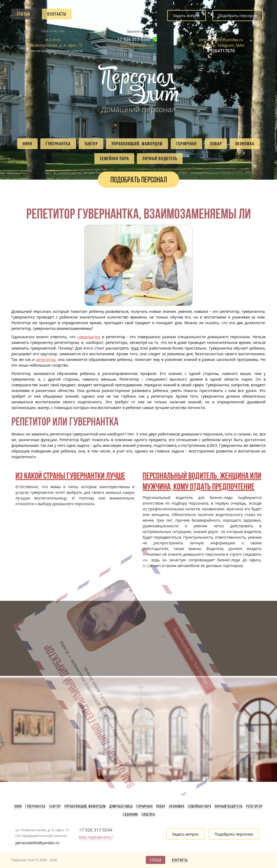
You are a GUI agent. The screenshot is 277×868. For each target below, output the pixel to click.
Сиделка (148, 815)
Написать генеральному (137, 627)
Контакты (57, 14)
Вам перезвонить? (137, 46)
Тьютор (91, 144)
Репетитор (254, 806)
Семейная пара (114, 159)
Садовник (131, 815)
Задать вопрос (187, 16)
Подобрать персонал (238, 16)
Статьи (23, 14)
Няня (27, 144)
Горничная (186, 144)
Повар (216, 144)
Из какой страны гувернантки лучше (70, 476)
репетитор (46, 359)
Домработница (121, 806)
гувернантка (89, 337)
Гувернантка (58, 144)
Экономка (245, 144)
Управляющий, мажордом (137, 144)
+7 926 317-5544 (134, 40)
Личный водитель (160, 159)
